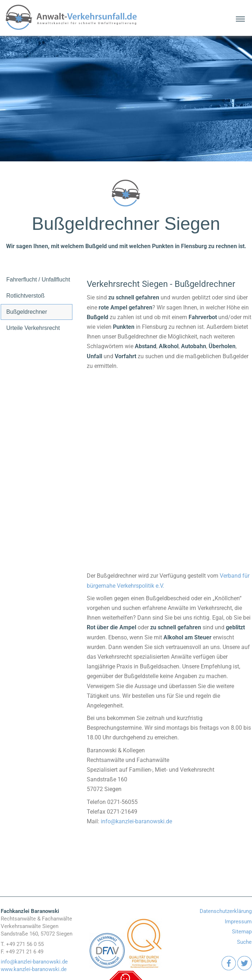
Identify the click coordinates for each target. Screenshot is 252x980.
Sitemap (242, 932)
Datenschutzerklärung (226, 911)
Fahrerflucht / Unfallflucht (38, 280)
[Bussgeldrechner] (169, 460)
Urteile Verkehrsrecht (33, 328)
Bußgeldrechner (27, 312)
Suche (244, 942)
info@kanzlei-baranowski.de (136, 821)
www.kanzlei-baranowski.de (34, 969)
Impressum (238, 922)
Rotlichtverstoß (26, 296)
